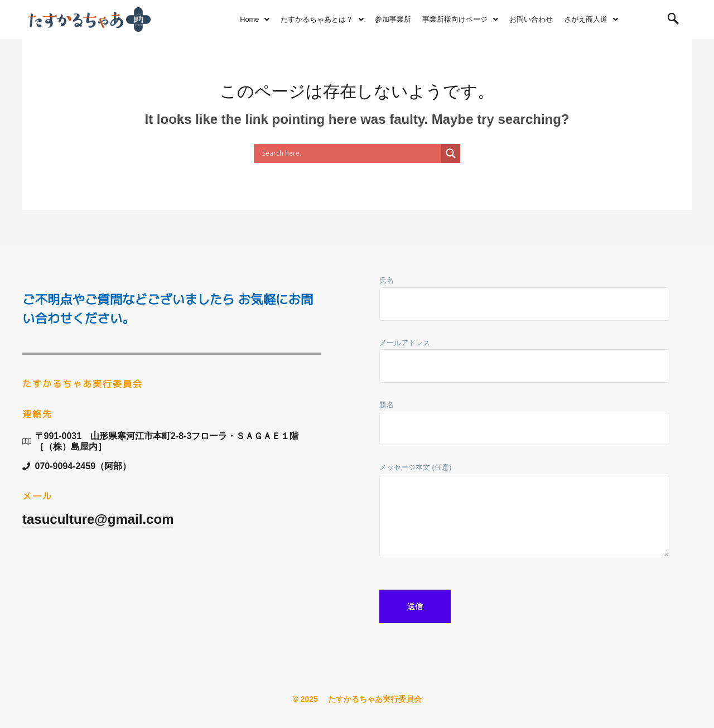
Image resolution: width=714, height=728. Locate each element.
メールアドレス (524, 363)
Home (255, 19)
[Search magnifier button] (451, 153)
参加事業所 (393, 19)
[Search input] (350, 153)
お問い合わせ (531, 19)
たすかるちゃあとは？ (322, 19)
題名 (524, 425)
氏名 (524, 301)
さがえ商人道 (591, 19)
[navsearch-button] (673, 20)
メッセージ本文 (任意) (524, 515)
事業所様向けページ (460, 19)
